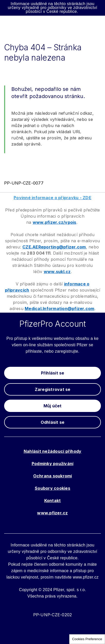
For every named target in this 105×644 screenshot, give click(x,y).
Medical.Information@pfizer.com (60, 309)
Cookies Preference (87, 639)
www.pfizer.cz (52, 513)
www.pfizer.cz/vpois (55, 222)
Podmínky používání (53, 464)
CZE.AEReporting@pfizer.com (54, 247)
